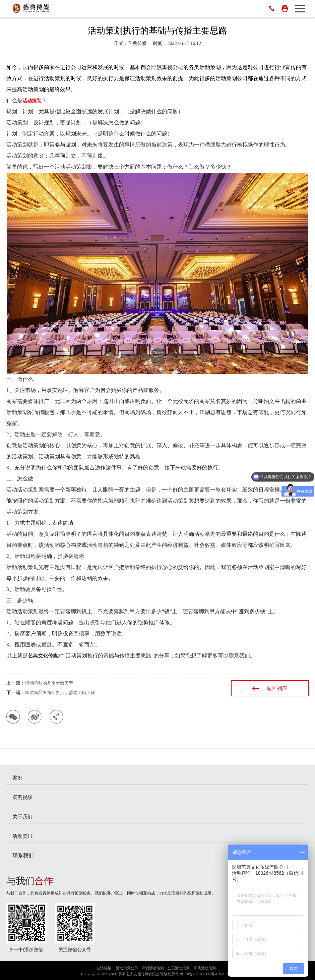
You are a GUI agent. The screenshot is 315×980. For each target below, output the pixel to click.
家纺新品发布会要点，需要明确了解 (60, 693)
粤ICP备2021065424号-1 (199, 974)
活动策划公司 (127, 968)
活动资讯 (22, 836)
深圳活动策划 (153, 968)
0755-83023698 (272, 8)
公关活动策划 (179, 968)
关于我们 (22, 817)
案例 (17, 778)
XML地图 (226, 974)
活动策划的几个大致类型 (49, 683)
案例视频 (22, 797)
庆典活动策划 (205, 968)
